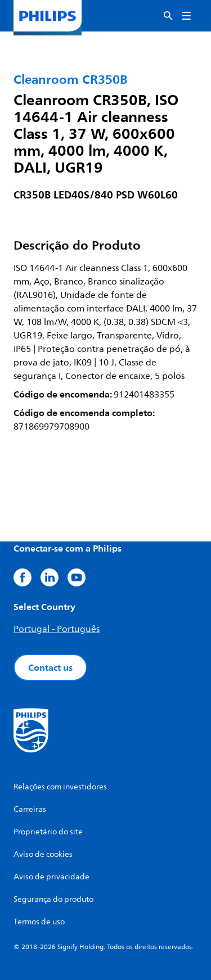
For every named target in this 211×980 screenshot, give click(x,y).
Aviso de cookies (43, 854)
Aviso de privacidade (51, 877)
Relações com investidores (60, 787)
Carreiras (30, 809)
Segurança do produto (53, 899)
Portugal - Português (57, 629)
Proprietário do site (48, 832)
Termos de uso (39, 922)
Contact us (50, 667)
